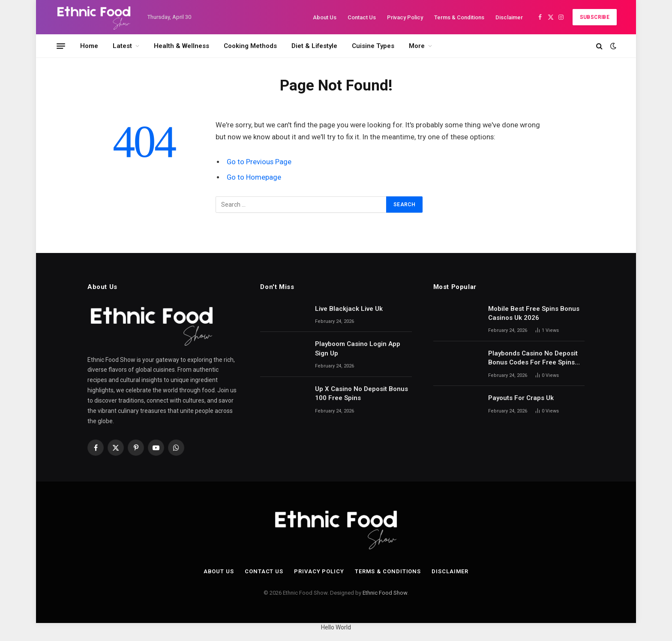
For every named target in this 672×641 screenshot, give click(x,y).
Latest (122, 46)
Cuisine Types (373, 46)
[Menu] (61, 46)
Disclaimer (509, 17)
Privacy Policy (405, 17)
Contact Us (362, 17)
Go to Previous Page (259, 162)
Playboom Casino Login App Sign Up (358, 348)
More (417, 46)
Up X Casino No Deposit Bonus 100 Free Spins (361, 393)
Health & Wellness (181, 46)
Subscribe (595, 17)
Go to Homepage (254, 177)
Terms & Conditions (459, 17)
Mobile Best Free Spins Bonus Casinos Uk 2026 (534, 313)
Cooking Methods (250, 46)
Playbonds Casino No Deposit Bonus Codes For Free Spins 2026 (533, 358)
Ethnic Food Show (385, 593)
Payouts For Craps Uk (521, 398)
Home (89, 46)
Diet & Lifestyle (314, 46)
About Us (325, 17)
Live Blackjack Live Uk (349, 309)
